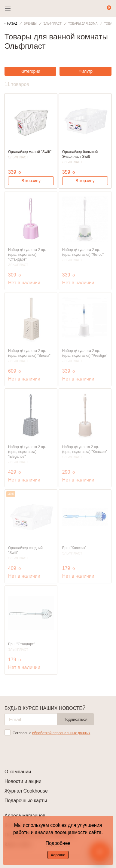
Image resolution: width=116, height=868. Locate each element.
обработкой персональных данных (61, 733)
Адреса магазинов (25, 816)
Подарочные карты (26, 801)
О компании (18, 772)
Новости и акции (23, 781)
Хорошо (58, 855)
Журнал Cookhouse (26, 791)
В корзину (31, 181)
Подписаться (75, 719)
